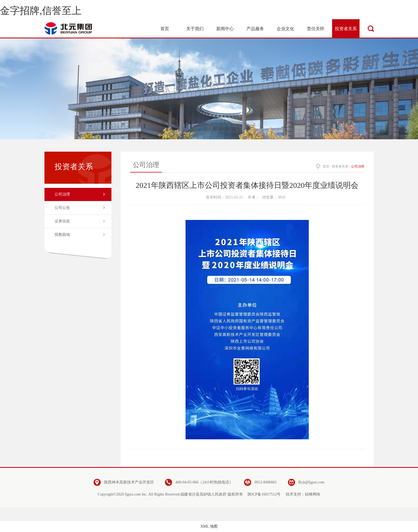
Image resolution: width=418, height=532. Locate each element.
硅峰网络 (313, 494)
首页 (326, 166)
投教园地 (62, 235)
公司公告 (62, 208)
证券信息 (62, 221)
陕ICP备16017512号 (264, 494)
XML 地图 (209, 526)
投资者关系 (340, 166)
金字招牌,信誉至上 (41, 11)
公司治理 (62, 194)
